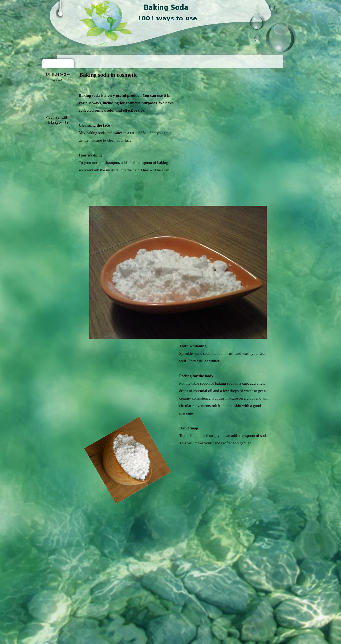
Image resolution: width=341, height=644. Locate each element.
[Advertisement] (176, 85)
